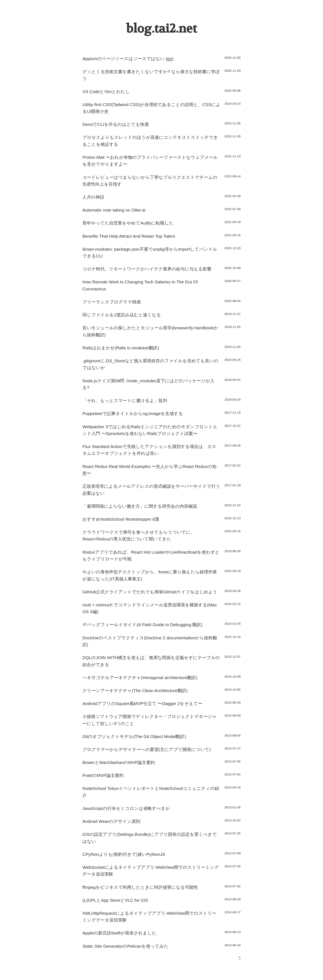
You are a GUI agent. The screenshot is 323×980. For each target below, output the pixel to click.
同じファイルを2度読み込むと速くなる (122, 315)
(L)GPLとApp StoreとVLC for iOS (115, 900)
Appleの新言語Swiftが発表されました (119, 933)
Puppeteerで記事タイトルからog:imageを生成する (133, 413)
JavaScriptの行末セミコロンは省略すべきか (126, 808)
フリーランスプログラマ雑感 (112, 302)
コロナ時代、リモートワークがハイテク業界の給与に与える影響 (147, 269)
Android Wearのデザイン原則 (111, 821)
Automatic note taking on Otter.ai (114, 210)
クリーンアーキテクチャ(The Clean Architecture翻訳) (135, 691)
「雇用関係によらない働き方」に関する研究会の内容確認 (140, 506)
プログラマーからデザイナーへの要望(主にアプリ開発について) (147, 749)
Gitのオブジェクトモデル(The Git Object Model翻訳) (134, 736)
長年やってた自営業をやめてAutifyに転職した (128, 223)
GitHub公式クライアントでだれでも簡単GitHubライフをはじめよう (150, 592)
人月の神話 (93, 197)
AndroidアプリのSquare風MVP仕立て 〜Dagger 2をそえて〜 (142, 703)
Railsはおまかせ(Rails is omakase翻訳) (121, 348)
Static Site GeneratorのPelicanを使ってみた (125, 946)
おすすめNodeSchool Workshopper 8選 (121, 519)
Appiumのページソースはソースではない (123, 59)
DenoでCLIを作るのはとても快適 (116, 124)
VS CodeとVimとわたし (106, 92)
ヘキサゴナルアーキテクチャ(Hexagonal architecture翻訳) (140, 678)
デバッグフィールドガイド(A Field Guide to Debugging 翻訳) (142, 625)
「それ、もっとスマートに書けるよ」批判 (125, 401)
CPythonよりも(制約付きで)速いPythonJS (124, 854)
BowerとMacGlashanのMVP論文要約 (119, 762)
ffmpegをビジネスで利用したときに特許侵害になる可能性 (140, 887)
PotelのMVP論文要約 (103, 775)
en (169, 59)
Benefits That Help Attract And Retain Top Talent (129, 236)
